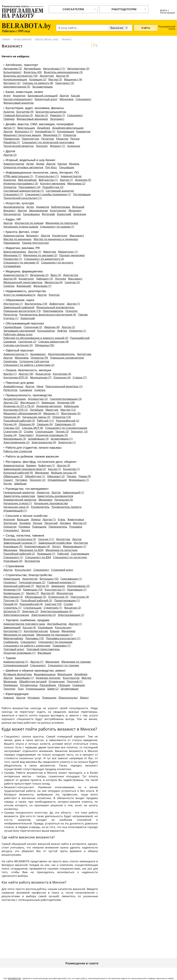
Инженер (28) (66, 402)
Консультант (23, 570)
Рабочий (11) (45, 421)
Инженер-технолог (48, 678)
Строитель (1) (12, 608)
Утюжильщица (36, 689)
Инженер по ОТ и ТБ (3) (19, 406)
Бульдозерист (13, 72)
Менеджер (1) (52, 135)
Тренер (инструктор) (35, 243)
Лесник (38, 523)
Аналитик (19, 96)
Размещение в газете (82, 963)
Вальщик (23, 519)
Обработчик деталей (33, 681)
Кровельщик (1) (14, 593)
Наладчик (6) (12, 417)
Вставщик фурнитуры (18, 674)
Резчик (75, 139)
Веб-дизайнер (27, 180)
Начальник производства (51, 503)
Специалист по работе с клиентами (27, 646)
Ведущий (78, 207)
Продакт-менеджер (72, 255)
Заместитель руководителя (55, 496)
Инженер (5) (83, 180)
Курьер (55, 631)
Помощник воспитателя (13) (22, 311)
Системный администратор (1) (24, 191)
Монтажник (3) (13, 597)
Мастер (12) (68, 410)
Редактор (62, 139)
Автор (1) (9, 128)
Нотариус (34, 698)
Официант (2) (56, 476)
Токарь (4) (10, 435)
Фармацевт (24, 286)
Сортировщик (80, 554)
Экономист (57, 119)
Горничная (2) (33, 327)
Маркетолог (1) (68, 252)
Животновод (76, 519)
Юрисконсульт (68, 698)
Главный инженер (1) (61, 582)
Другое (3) (63, 465)
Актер (30, 164)
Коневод (25, 523)
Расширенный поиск (167, 28)
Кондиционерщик (15, 79)
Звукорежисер (38, 210)
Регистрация (168, 13)
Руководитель (40, 507)
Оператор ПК (39, 358)
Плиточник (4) (80, 597)
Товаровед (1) (62, 646)
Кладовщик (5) (13, 546)
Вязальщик (65, 674)
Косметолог (60, 235)
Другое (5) (43, 586)
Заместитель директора (19, 496)
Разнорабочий (80, 338)
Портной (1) (75, 681)
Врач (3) (56, 275)
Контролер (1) (13, 631)
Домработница (13, 386)
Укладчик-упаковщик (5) (52, 435)
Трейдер (9, 119)
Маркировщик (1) (75, 546)
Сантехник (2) (27, 342)
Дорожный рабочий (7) (19, 586)
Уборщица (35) (45, 345)
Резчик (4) (10, 424)
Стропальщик (44, 431)
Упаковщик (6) (13, 561)
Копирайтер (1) (45, 131)
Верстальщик (26, 128)
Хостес (8, 483)
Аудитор (9, 112)
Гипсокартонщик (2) (32, 582)
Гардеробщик (13, 327)
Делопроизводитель (61, 354)
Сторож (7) (80, 377)
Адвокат (9, 698)
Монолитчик (65, 593)
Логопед (61, 279)
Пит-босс (51, 167)
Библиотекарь (61, 207)
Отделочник (57, 681)
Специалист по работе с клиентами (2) (29, 365)
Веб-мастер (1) (48, 180)
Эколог (26, 530)
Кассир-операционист (18, 99)
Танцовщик (67, 167)
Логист (57, 546)
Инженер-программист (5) (21, 183)
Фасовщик (44, 653)
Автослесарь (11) (54, 69)
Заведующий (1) (73, 492)
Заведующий (12, 627)
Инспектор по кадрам (29, 223)
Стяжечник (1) (53, 608)
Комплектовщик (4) (37, 546)
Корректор (83, 131)
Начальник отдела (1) (18, 503)
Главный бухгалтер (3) (18, 115)
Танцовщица (31, 214)
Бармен (31, 465)
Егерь (62, 519)
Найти (146, 28)
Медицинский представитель (23, 282)
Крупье (62, 164)
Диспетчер (47, 76)
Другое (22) (11, 402)
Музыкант (75, 210)
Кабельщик (71, 406)
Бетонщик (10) (49, 579)
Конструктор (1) (55, 590)
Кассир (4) (29, 627)
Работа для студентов (18, 451)
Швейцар (20, 483)
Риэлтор (54, 295)
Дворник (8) (52, 327)
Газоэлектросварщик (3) (66, 399)
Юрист (84, 698)
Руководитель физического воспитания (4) (48, 315)
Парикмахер (12, 243)
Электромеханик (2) (16, 442)
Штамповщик (70, 689)
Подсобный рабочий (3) (19, 421)
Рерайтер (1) (12, 142)
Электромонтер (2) (44, 615)
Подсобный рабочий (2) (19, 554)
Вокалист (10, 210)
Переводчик (12, 139)
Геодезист (10, 582)
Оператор (70, 135)
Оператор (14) (62, 417)
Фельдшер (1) (42, 286)
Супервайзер (12, 266)
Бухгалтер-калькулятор (51, 112)
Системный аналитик (60, 191)
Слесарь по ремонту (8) (38, 83)
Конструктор (71, 678)
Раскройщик (48, 685)
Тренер (83, 315)
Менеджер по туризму (76, 662)
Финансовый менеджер (32, 119)
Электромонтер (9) (44, 442)
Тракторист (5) (65, 83)
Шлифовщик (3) (38, 439)
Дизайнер (44, 128)
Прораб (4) (10, 604)
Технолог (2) (37, 480)
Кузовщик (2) (38, 79)
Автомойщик (32, 69)
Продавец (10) (35, 638)
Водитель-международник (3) (63, 72)
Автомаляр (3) (13, 69)
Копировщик (66, 131)
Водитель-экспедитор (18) (21, 76)
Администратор (14, 164)
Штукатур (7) (12, 611)
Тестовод (21, 480)
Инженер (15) (12, 590)
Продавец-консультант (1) (63, 638)
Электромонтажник (16, 615)
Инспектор (81, 543)
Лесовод (65, 523)
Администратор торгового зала (24, 624)
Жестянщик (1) (30, 402)
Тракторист (26, 435)
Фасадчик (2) (73, 608)
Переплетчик (30, 139)
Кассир (76, 96)
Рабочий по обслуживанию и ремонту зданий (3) (36, 338)
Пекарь (72, 476)
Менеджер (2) (76, 183)
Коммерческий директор (20, 500)
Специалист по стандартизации (66, 428)
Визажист (33, 235)
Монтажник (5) (71, 413)
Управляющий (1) (15, 511)
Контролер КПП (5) (16, 377)
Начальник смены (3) (36, 417)
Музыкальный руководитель (55, 307)
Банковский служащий (43, 96)
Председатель (58, 527)
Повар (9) (85, 476)
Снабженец (11, 642)
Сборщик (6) (27, 424)
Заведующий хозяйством (55, 543)
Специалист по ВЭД (38, 557)
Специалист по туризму (63, 665)
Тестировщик (82, 194)
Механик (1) (51, 413)
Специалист (83, 99)
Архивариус (38, 354)
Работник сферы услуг (18, 334)
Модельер (10, 681)
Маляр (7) (32, 593)
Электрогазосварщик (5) (56, 611)
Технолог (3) (79, 431)
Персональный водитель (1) (64, 386)
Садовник (10, 342)
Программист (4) (30, 187)
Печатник (48, 139)
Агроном (9, 519)
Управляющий (57, 480)
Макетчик (50, 252)
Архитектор (30, 579)
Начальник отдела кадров (21, 227)
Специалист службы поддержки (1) (48, 194)
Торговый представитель (43, 649)
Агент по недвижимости (19, 295)
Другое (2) (41, 115)
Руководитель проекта (66, 507)
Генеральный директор (19, 492)
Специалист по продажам (55, 642)
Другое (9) (63, 76)
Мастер (86, 678)
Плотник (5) (11, 600)
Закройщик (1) (24, 678)
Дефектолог (57, 304)
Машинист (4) (73, 79)
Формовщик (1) (79, 480)
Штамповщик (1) (62, 439)
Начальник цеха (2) (16, 507)
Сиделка (9, 286)
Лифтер (62, 331)
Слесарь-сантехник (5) (18, 345)
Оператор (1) (78, 331)
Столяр (29, 431)
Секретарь (10, 361)
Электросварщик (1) (71, 615)
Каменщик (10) (33, 590)
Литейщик (37, 410)
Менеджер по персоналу (62, 223)
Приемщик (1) (46, 554)
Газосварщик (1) (71, 579)
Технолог (42, 146)
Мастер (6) (48, 593)
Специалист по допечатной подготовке (48, 142)
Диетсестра (71, 275)
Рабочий (63, 554)
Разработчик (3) (53, 187)
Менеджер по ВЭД (31, 550)
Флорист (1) (58, 146)
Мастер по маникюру (18, 239)
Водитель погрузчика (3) (20, 539)
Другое (64, 96)
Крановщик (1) (77, 590)
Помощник (39, 527)
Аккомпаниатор (14, 207)
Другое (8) (10, 279)
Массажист (77, 235)
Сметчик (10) (53, 604)
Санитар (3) (72, 282)
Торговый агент (14, 649)
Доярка (36, 519)
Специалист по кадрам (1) (57, 227)
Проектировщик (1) (67, 600)
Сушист (8, 480)
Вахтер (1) (10, 374)
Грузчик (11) (46, 539)
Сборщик (64, 685)
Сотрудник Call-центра (34, 361)
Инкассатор (43, 374)
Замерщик (48, 402)
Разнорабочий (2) (68, 421)
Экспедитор (32, 561)
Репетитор (10, 315)
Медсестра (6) (54, 282)
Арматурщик (12, 579)
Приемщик (11, 685)
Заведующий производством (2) (25, 469)
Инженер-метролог (49, 406)
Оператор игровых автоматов (23, 167)
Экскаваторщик (43, 87)
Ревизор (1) (57, 115)
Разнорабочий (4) (31, 604)
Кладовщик (45, 627)
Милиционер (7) (41, 377)
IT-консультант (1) (47, 176)
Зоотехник (10, 523)
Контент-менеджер (53, 183)
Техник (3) (62, 431)
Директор (43, 492)
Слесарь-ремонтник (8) (54, 342)
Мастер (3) (55, 79)
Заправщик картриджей (19, 331)
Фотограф (48, 214)
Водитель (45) (33, 72)
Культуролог (58, 210)
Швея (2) (53, 689)
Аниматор (43, 207)
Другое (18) (26, 374)
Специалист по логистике (70, 557)
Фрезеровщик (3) (15, 439)
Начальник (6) (64, 500)
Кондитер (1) (72, 469)
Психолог (72, 311)
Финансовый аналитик (19, 103)
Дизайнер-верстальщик (68, 128)
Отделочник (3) (58, 597)
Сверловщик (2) (65, 424)
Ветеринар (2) (39, 275)
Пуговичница (29, 685)
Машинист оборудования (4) (22, 413)
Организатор (12, 214)
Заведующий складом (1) (20, 543)
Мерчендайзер (13, 638)
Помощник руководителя (67, 358)
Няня (40, 386)
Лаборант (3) (45, 279)
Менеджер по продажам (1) (54, 635)
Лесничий (51, 523)
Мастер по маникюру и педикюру (56, 239)
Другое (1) (66, 180)
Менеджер (67, 99)
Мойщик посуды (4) (64, 473)
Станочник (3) (13, 431)
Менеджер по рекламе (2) (40, 255)
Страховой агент (62, 570)
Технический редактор (19, 146)
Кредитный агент (46, 99)
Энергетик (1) (67, 442)
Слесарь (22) (12, 428)
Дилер (40, 164)
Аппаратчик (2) (38, 399)
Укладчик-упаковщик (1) (19, 653)
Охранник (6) (62, 377)
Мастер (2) (80, 523)
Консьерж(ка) (46, 331)
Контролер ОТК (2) (16, 410)
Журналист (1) (24, 131)
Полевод (24, 527)
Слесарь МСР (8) (33, 428)
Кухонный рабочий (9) (18, 473)
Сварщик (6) (45, 424)
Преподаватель (53, 311)
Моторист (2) (12, 83)
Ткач (21, 689)
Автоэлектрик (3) (78, 69)
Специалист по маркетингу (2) (44, 259)
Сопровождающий (16, 665)
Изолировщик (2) (78, 586)
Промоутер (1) (13, 259)
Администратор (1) (16, 275)
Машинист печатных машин (22, 135)
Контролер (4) (62, 374)
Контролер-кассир (36, 631)
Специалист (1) (13, 194)
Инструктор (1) (13, 304)
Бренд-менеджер (15, 252)
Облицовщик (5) (36, 597)
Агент (7, 96)
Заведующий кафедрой (19, 307)
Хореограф (64, 214)
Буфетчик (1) (47, 465)
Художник (74, 146)
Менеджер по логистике (62, 550)
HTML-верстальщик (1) (18, 176)
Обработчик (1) (35, 476)
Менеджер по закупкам (19, 635)
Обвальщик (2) (13, 476)
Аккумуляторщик (15, 399)
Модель (74, 164)
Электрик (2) (30, 611)
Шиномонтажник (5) (17, 87)
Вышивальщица (45, 674)
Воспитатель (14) (36, 304)
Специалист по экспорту (57, 262)
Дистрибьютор (57, 624)
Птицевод (76, 527)
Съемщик (79, 685)
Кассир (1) (54, 469)
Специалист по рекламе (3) (21, 262)
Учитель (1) (11, 318)
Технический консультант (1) (23, 198)
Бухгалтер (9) (25, 112)
